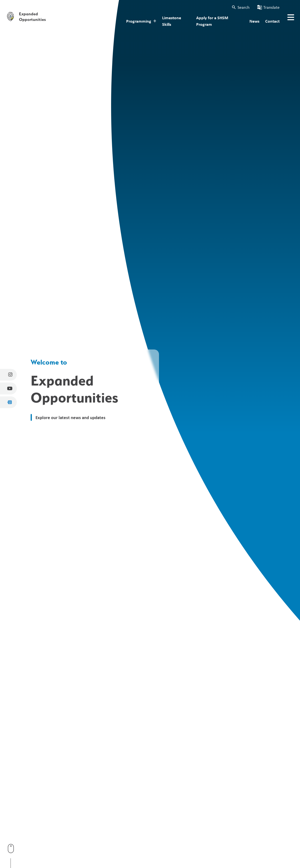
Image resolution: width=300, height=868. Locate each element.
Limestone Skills (172, 21)
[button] (240, 7)
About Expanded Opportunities (80, 21)
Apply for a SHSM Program (212, 21)
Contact (272, 21)
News (254, 21)
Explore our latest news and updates (71, 417)
